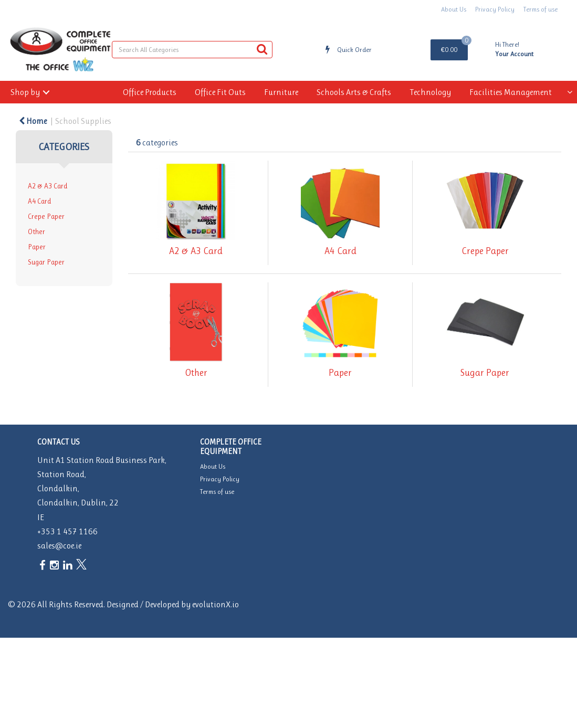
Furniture (281, 92)
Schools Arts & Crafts (354, 92)
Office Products (150, 92)
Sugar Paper (46, 262)
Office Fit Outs (220, 92)
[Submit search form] (262, 49)
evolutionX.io (216, 604)
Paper (37, 247)
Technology (430, 92)
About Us (454, 9)
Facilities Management (511, 92)
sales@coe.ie (59, 546)
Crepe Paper (46, 217)
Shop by (25, 92)
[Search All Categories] (192, 50)
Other (36, 232)
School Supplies (83, 121)
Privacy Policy (495, 9)
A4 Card (39, 201)
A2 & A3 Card (48, 186)
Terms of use (541, 9)
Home (33, 121)
